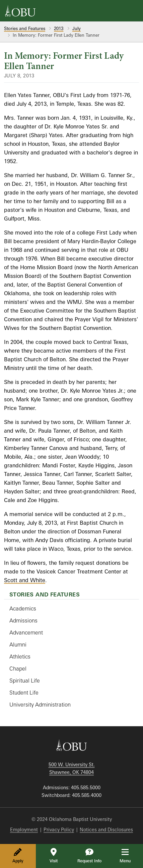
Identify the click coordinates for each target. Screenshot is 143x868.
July (77, 28)
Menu (130, 856)
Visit (54, 856)
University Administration (40, 705)
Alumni (18, 644)
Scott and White (25, 580)
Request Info (89, 856)
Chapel (18, 669)
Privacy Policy (59, 829)
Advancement (26, 632)
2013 (59, 28)
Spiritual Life (25, 681)
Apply (18, 856)
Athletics (20, 657)
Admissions (23, 620)
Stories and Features (25, 28)
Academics (23, 608)
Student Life (24, 693)
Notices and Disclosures (106, 829)
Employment (24, 829)
